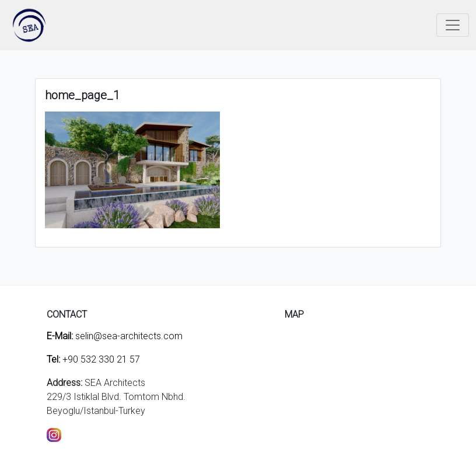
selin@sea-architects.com (115, 336)
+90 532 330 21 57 (93, 359)
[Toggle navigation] (453, 25)
